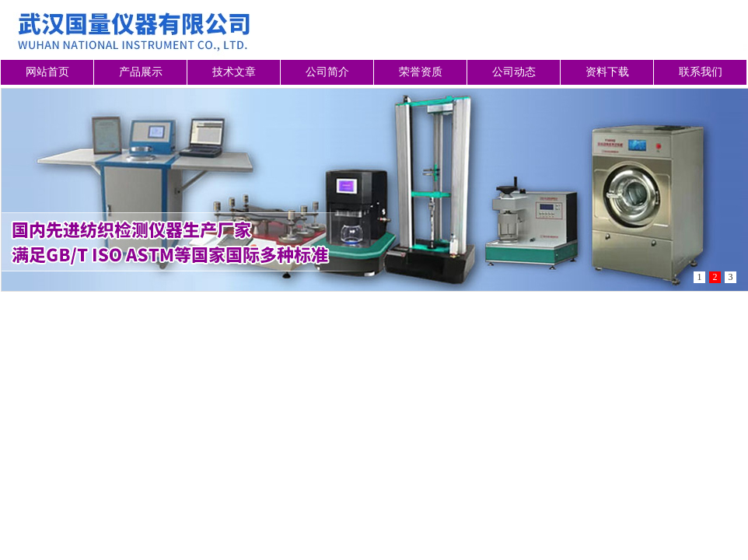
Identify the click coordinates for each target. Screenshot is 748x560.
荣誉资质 (421, 72)
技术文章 (234, 72)
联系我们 (701, 72)
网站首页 (47, 72)
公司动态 (514, 72)
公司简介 (327, 72)
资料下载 (607, 72)
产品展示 (141, 72)
